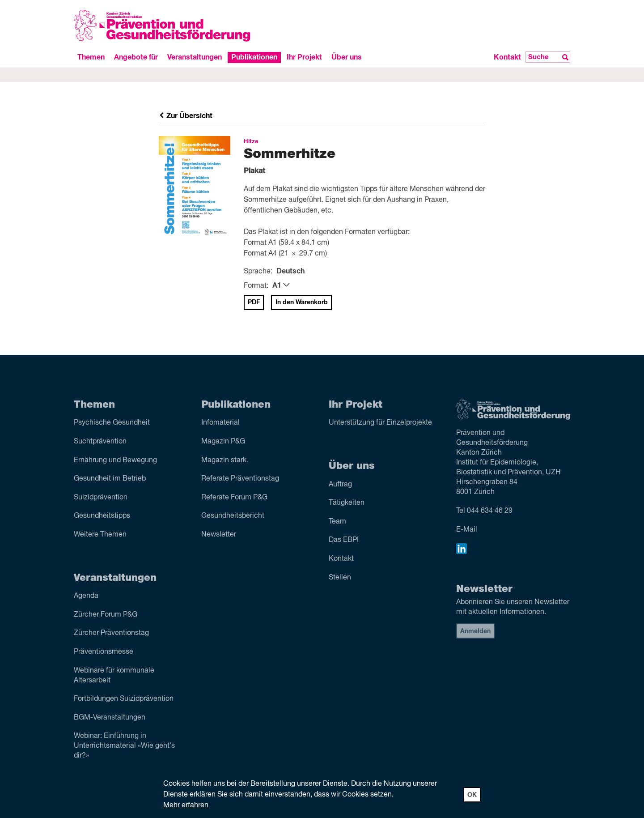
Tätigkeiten (347, 503)
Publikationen (254, 57)
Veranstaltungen (195, 57)
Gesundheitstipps (102, 516)
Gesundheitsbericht (233, 516)
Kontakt (507, 57)
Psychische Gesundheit (112, 423)
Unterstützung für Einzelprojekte (380, 423)
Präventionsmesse (104, 652)
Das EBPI (344, 540)
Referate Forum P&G (234, 498)
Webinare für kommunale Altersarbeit (114, 676)
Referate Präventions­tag (240, 479)
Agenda (86, 596)
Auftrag (340, 485)
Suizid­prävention (101, 498)
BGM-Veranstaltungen (110, 718)
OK (472, 795)
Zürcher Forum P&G (106, 615)
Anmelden (475, 631)
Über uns (347, 57)
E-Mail (467, 530)
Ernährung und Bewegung (115, 460)
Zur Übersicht (186, 116)
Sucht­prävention (100, 442)
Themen (91, 57)
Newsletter (219, 535)
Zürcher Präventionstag (111, 633)
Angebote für (136, 57)
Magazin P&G (223, 442)
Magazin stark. (225, 460)
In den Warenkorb (302, 302)
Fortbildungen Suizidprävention (124, 699)
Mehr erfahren (186, 805)
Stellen (340, 578)
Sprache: (258, 272)
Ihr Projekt (304, 57)
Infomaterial (220, 423)
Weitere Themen (100, 535)
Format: (256, 286)
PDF (254, 302)
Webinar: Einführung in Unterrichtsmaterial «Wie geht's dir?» (124, 746)
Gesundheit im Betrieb (110, 479)
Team (337, 522)
